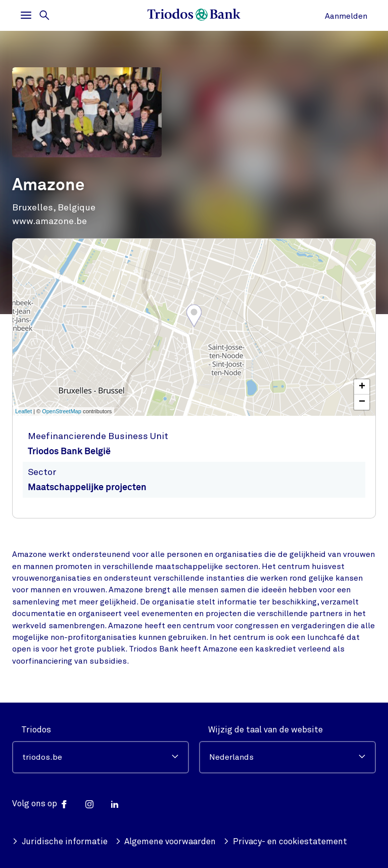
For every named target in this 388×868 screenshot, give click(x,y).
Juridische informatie (60, 841)
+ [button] (362, 387)
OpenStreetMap (62, 411)
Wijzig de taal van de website (265, 730)
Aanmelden (346, 16)
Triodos (36, 730)
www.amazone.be (50, 221)
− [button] (362, 402)
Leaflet (23, 411)
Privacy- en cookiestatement (285, 841)
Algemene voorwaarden (166, 841)
